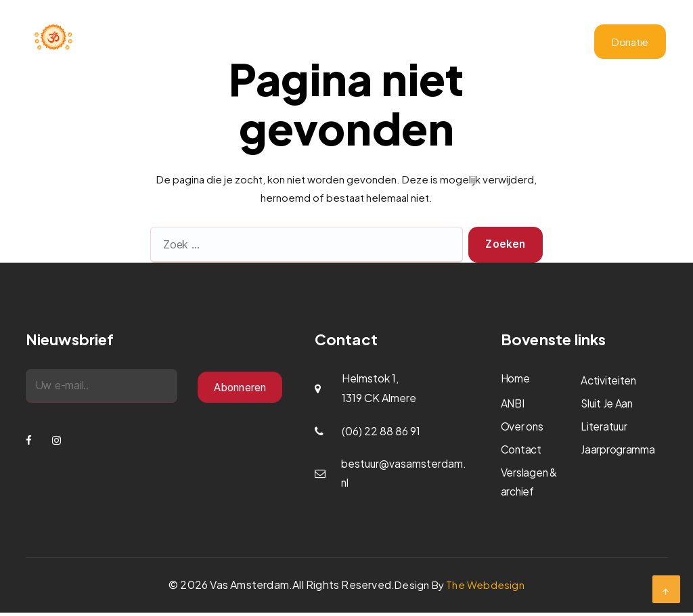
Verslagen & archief (517, 43)
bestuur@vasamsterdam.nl (404, 474)
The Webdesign (485, 588)
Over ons (272, 43)
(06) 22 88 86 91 (381, 431)
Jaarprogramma (398, 43)
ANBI (453, 43)
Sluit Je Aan (608, 404)
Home (228, 43)
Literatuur (490, 56)
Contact (540, 56)
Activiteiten (328, 43)
